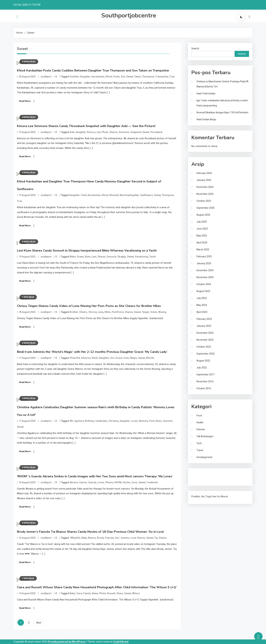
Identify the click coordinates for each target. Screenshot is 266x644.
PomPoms (118, 312)
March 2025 (203, 250)
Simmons (124, 132)
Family (87, 593)
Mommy (144, 421)
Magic (134, 358)
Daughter (85, 77)
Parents (201, 429)
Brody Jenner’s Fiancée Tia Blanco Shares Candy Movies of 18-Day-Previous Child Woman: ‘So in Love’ (91, 532)
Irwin (126, 358)
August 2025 (203, 215)
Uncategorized (204, 457)
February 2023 (204, 319)
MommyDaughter (129, 195)
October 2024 (204, 284)
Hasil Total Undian (206, 94)
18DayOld (75, 538)
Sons (135, 482)
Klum (88, 257)
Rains (159, 421)
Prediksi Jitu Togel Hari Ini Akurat (210, 496)
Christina (114, 421)
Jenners (125, 538)
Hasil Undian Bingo (206, 119)
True (172, 77)
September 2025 (206, 208)
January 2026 (204, 180)
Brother (74, 312)
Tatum (138, 77)
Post (152, 421)
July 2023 (202, 298)
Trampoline (162, 77)
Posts (116, 77)
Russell (111, 593)
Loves (134, 421)
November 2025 (205, 194)
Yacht (153, 257)
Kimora (91, 132)
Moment (114, 195)
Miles (108, 312)
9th (71, 421)
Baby (84, 538)
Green (80, 257)
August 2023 (203, 291)
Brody (100, 538)
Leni (94, 257)
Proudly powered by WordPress (67, 642)
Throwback (156, 132)
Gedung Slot (198, 474)
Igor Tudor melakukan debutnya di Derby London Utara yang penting (222, 103)
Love (133, 538)
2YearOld (75, 358)
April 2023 (202, 312)
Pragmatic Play (200, 478)
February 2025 (204, 256)
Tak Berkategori (205, 436)
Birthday (89, 421)
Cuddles (74, 77)
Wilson (136, 593)
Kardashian (98, 77)
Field (84, 195)
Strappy (122, 257)
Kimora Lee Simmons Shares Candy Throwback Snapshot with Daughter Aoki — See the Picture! (86, 126)
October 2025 (204, 201)
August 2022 (203, 361)
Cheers (83, 312)
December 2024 (205, 270)
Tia (156, 538)
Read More (25, 101)
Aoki (72, 132)
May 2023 (202, 305)
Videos (163, 538)
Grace (119, 358)
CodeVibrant (121, 642)
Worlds (150, 358)
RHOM (118, 482)
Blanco (92, 538)
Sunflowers (147, 195)
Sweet (130, 77)
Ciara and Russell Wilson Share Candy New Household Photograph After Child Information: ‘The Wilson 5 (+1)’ (97, 587)
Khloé (109, 77)
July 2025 (202, 222)
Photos (109, 482)
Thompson (148, 77)
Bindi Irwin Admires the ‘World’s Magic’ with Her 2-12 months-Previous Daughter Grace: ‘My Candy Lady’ (92, 352)
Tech (199, 443)
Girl (112, 358)
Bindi (95, 358)
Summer (168, 421)
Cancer (83, 482)
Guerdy (92, 482)
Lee (98, 132)
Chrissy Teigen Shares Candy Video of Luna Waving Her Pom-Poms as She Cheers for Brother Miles (89, 306)
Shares (113, 132)
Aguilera (79, 421)
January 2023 (204, 326)
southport (46, 77)
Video (154, 312)
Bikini (73, 257)
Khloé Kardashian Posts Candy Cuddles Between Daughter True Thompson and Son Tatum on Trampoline (93, 70)
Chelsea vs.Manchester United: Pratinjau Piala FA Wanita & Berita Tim (222, 84)
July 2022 (202, 368)
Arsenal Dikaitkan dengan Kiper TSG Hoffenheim (222, 112)
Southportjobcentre (129, 15)
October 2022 (204, 347)
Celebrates (101, 421)
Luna (101, 312)
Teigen (146, 312)
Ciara (79, 593)
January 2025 (204, 263)
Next (39, 623)
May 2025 (202, 236)
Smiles (127, 482)
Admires (86, 358)
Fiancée (109, 538)
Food (199, 416)
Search (195, 48)
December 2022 (205, 333)
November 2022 (205, 340)
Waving (162, 312)
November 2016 (205, 381)
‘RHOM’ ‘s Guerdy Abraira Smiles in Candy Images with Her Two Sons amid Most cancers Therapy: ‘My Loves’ (95, 476)
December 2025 (205, 187)
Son (123, 77)
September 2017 (206, 375)
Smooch (111, 257)
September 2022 (206, 354)
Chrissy (93, 312)
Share (120, 593)
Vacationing (142, 257)
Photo (105, 132)
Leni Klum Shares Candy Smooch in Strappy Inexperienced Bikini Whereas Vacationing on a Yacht (87, 251)
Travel (200, 450)
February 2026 (204, 173)
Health (200, 422)
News (95, 593)
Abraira (74, 482)
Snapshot (136, 132)
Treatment (152, 482)
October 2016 (204, 388)
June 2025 (202, 229)
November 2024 (205, 277)
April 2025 (202, 243)
